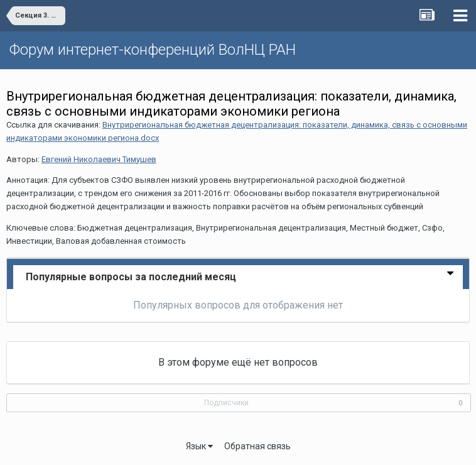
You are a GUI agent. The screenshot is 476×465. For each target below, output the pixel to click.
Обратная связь (257, 446)
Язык (199, 446)
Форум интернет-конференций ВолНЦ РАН (153, 50)
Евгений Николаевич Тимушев (99, 159)
